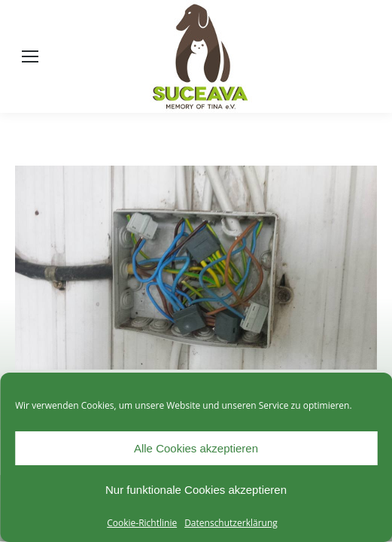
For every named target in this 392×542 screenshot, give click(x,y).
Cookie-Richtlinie (142, 523)
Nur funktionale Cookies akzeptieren (196, 490)
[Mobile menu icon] (30, 56)
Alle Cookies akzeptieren (196, 448)
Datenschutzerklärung (231, 523)
